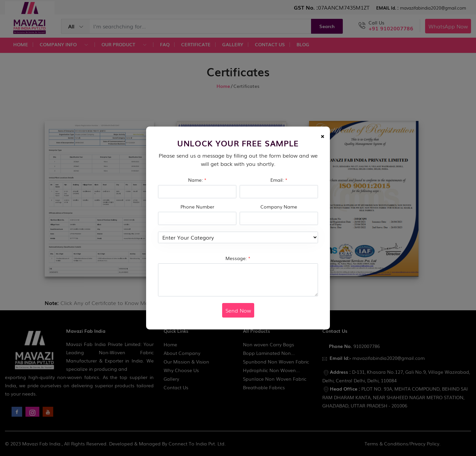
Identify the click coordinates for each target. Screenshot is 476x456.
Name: (197, 180)
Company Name (279, 207)
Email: (279, 180)
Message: (238, 258)
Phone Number (197, 207)
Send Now (238, 310)
